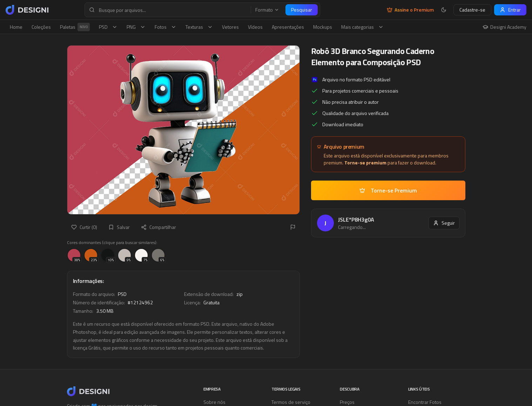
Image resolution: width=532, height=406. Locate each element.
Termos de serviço (291, 402)
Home (16, 27)
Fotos (166, 27)
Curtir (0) (84, 227)
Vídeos (255, 27)
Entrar (510, 10)
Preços (347, 402)
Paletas (75, 27)
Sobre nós (214, 402)
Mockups (323, 27)
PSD (108, 27)
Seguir (444, 223)
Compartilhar (159, 227)
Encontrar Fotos (425, 402)
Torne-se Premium (388, 190)
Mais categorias (362, 27)
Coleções (41, 27)
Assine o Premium (410, 10)
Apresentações (288, 27)
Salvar (119, 227)
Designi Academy (504, 27)
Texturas (199, 27)
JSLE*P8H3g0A (356, 219)
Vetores (230, 27)
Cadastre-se (472, 10)
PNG (136, 27)
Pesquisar (302, 10)
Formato (267, 10)
